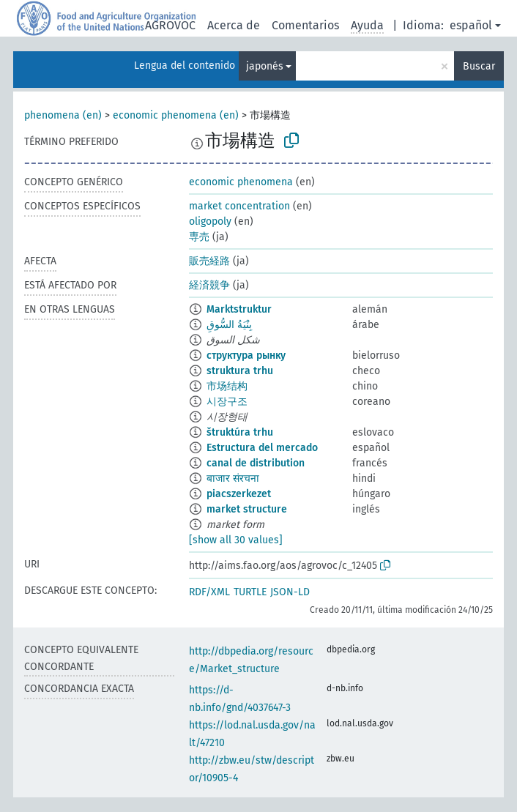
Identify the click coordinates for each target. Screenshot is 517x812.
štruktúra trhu (240, 432)
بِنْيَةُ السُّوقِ (229, 325)
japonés (265, 66)
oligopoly (210, 221)
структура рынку (246, 355)
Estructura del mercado (262, 448)
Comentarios (305, 25)
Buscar (479, 66)
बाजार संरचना (233, 478)
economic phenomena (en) (176, 115)
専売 (199, 237)
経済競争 (209, 285)
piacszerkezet (239, 494)
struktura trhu (240, 371)
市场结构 (227, 386)
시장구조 (227, 402)
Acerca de (234, 25)
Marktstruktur (239, 309)
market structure (247, 509)
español (471, 25)
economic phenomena (241, 182)
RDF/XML (209, 592)
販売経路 (209, 261)
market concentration (239, 206)
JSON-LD (290, 592)
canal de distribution (256, 463)
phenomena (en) (63, 115)
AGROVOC (170, 25)
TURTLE (250, 592)
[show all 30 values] (236, 540)
